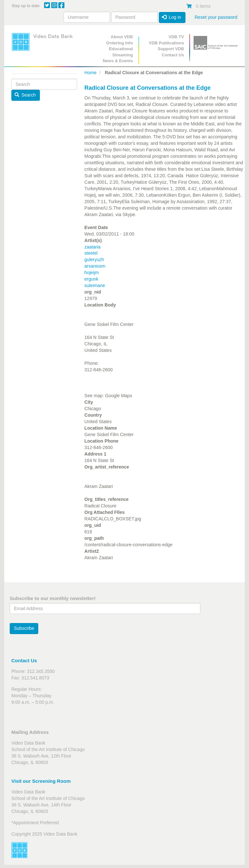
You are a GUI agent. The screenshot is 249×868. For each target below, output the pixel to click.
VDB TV (176, 37)
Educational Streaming (121, 52)
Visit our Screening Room (41, 781)
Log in (172, 17)
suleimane (95, 285)
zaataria (92, 247)
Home (90, 73)
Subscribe (24, 628)
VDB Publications (166, 43)
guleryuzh (94, 260)
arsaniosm (95, 266)
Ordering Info (120, 43)
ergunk (91, 279)
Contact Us (173, 55)
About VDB (122, 37)
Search (25, 95)
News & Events (118, 61)
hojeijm (91, 272)
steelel (91, 253)
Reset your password (216, 17)
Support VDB (171, 49)
